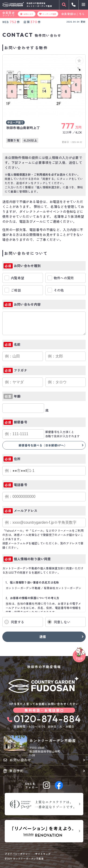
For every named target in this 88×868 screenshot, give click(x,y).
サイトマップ (43, 854)
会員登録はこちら (73, 14)
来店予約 (14, 771)
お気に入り (27, 14)
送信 (43, 637)
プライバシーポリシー (18, 854)
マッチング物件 (48, 14)
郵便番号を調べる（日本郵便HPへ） (43, 445)
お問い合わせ (17, 760)
